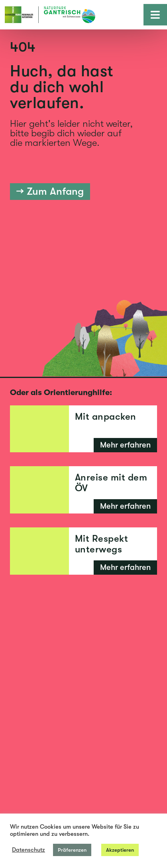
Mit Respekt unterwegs (102, 544)
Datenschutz (28, 850)
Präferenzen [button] (72, 850)
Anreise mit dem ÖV (111, 482)
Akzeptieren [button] (120, 850)
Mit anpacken (106, 417)
